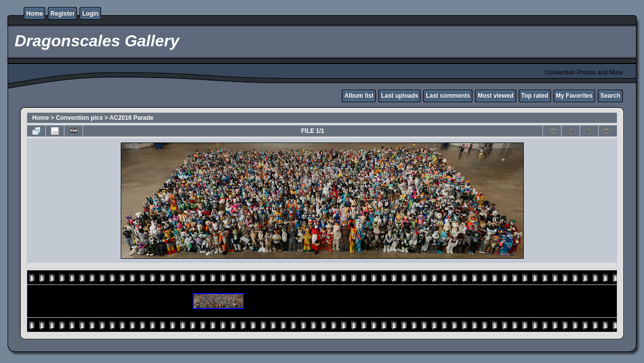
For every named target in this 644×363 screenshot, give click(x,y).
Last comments (448, 96)
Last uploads (399, 96)
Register (62, 14)
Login (90, 14)
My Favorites (574, 96)
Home (34, 14)
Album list (359, 96)
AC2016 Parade (132, 118)
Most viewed (495, 96)
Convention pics (79, 118)
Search (610, 96)
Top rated (535, 96)
